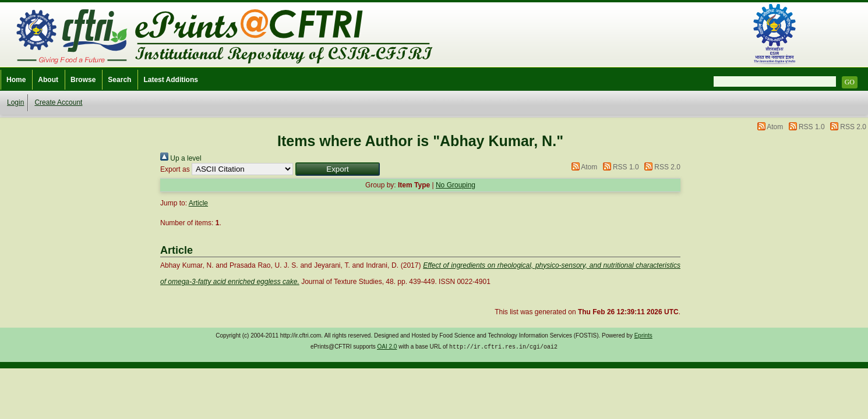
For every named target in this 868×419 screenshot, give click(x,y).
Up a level (181, 158)
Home (16, 80)
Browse (83, 80)
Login (15, 102)
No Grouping (456, 185)
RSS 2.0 (853, 127)
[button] (338, 169)
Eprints (643, 335)
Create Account (58, 102)
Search (119, 80)
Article (198, 203)
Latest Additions (171, 80)
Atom (775, 127)
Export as (175, 169)
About (48, 80)
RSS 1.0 (812, 127)
